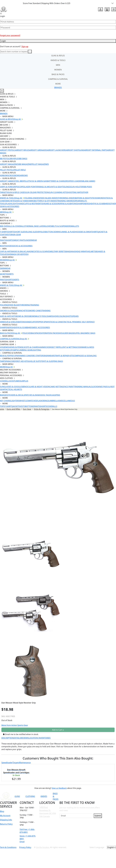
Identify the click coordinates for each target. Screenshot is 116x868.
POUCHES (27, 333)
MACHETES (11, 201)
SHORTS (9, 240)
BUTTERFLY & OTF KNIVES (46, 201)
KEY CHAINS (5, 401)
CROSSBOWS (14, 175)
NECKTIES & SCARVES (41, 251)
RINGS (46, 401)
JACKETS (4, 274)
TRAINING (35, 305)
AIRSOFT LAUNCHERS (56, 150)
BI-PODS (88, 187)
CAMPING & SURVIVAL (58, 79)
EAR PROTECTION (41, 192)
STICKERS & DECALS (16, 395)
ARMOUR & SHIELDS (9, 322)
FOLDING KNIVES (32, 198)
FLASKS (40, 401)
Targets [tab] (16, 763)
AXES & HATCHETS (8, 316)
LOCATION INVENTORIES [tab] (40, 738)
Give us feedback (59, 788)
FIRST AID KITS (22, 361)
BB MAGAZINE (25, 164)
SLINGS (67, 187)
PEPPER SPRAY (43, 322)
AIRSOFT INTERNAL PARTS (96, 150)
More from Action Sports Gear (15, 725)
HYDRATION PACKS (50, 333)
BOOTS (3, 246)
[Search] (14, 51)
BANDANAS (70, 251)
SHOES (9, 246)
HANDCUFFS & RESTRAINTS (30, 204)
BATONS (22, 322)
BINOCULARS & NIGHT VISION (36, 387)
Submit (98, 816)
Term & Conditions (8, 847)
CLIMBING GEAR (25, 350)
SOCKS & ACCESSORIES (22, 246)
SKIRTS (16, 280)
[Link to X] (99, 796)
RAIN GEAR (16, 235)
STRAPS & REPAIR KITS (63, 356)
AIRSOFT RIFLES (22, 150)
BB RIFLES (15, 159)
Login (58, 41)
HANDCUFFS (31, 322)
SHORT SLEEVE (21, 232)
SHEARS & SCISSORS (51, 204)
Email (22, 842)
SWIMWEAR (5, 268)
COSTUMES (15, 381)
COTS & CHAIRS (31, 347)
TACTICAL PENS (70, 322)
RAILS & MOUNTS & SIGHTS (52, 187)
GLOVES (48, 226)
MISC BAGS (90, 333)
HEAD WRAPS (81, 251)
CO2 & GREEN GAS (39, 181)
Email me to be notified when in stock (21, 734)
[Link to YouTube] (76, 796)
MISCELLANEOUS (67, 401)
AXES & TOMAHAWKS (25, 201)
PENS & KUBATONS (69, 204)
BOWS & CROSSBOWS (26, 316)
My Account (5, 816)
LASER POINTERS (32, 187)
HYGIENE (4, 347)
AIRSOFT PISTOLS (8, 150)
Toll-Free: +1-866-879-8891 (27, 831)
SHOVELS (56, 316)
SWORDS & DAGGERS (9, 311)
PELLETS (27, 181)
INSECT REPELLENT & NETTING (63, 347)
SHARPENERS (83, 204)
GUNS (17, 796)
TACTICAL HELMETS (13, 389)
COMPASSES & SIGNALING (85, 356)
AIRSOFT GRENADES (38, 150)
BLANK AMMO (89, 181)
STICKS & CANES (56, 322)
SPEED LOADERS (75, 181)
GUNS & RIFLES (58, 56)
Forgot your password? (10, 35)
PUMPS (14, 350)
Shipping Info (6, 820)
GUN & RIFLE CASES (16, 192)
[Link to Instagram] (88, 796)
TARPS (3, 361)
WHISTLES (24, 401)
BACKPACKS (36, 333)
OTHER (85, 192)
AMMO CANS (25, 356)
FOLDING (4, 305)
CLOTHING (30, 796)
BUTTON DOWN (52, 232)
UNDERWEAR (31, 240)
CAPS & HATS (6, 251)
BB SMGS (23, 159)
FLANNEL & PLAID (67, 232)
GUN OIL (29, 192)
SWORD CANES (35, 311)
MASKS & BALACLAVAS (21, 251)
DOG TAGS (46, 395)
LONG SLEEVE (33, 232)
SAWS (50, 316)
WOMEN (58, 70)
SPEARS (77, 201)
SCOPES (21, 187)
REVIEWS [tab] (25, 738)
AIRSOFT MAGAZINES (9, 164)
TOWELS (8, 350)
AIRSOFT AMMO (7, 181)
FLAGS (53, 395)
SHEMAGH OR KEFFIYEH (18, 254)
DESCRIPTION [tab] (8, 738)
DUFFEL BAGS (79, 333)
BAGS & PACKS (58, 74)
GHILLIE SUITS (35, 361)
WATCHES (33, 401)
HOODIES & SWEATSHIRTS (87, 232)
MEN (58, 65)
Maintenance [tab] (25, 763)
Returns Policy (6, 824)
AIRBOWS (4, 175)
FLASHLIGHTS (12, 204)
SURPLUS (24, 381)
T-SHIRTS (4, 232)
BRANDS (58, 88)
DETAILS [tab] (17, 738)
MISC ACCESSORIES (41, 327)
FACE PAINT (69, 387)
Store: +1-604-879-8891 (28, 837)
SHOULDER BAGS (66, 333)
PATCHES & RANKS (33, 395)
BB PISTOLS (5, 159)
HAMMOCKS (44, 347)
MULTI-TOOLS (41, 316)
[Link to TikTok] (94, 796)
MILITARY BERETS (58, 251)
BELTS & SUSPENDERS (61, 226)
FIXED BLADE (14, 305)
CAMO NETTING (56, 387)
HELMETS (91, 251)
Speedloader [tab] (7, 763)
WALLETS (75, 226)
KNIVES (44, 796)
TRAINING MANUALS (83, 387)
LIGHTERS (15, 401)
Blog (2, 811)
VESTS (8, 235)
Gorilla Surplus (43, 847)
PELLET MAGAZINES (40, 164)
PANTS (3, 240)
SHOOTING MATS (74, 192)
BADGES (4, 395)
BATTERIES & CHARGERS (57, 181)
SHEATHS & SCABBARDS (99, 204)
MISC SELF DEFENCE (86, 322)
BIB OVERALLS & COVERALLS (13, 226)
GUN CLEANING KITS (58, 192)
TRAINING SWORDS (66, 201)
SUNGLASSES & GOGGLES (11, 387)
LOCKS (95, 387)
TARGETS (4, 192)
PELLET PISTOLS (7, 170)
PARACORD (10, 361)
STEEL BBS (19, 181)
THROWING (25, 305)
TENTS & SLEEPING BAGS (52, 361)
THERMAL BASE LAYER (35, 226)
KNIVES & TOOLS (58, 60)
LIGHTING (36, 350)
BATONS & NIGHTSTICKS (86, 198)
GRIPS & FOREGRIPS (9, 187)
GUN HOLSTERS (77, 187)
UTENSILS (20, 347)
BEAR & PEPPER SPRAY (10, 356)
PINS (58, 395)
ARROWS (24, 175)
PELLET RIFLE (20, 170)
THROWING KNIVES (67, 198)
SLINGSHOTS (66, 316)
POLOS (42, 232)
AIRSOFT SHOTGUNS (75, 150)
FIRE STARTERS (37, 356)
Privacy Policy (25, 847)
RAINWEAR (49, 356)
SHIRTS (11, 232)
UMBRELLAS (54, 401)
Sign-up (25, 46)
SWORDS (101, 198)
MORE (58, 84)
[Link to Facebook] (82, 796)
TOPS (2, 406)
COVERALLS (5, 381)
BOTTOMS (30, 406)
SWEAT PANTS (19, 240)
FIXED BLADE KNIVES (49, 198)
